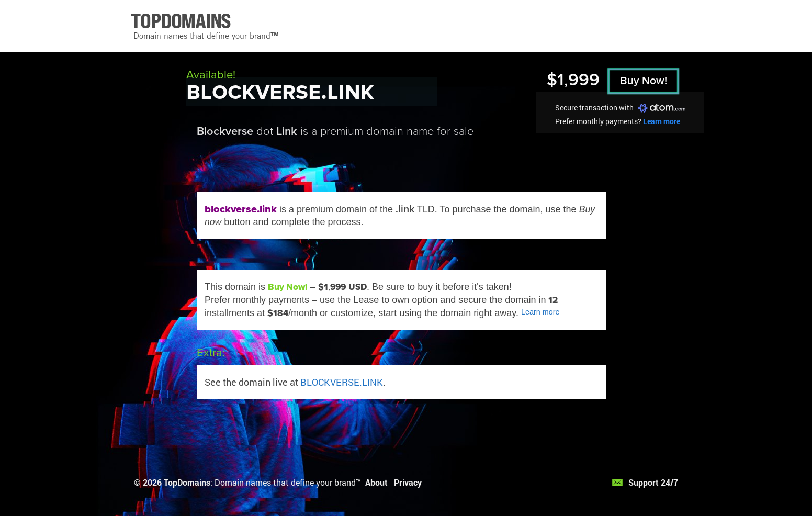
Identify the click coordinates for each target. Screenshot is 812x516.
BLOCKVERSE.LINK (342, 382)
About (376, 482)
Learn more (662, 121)
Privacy (408, 482)
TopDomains (187, 482)
